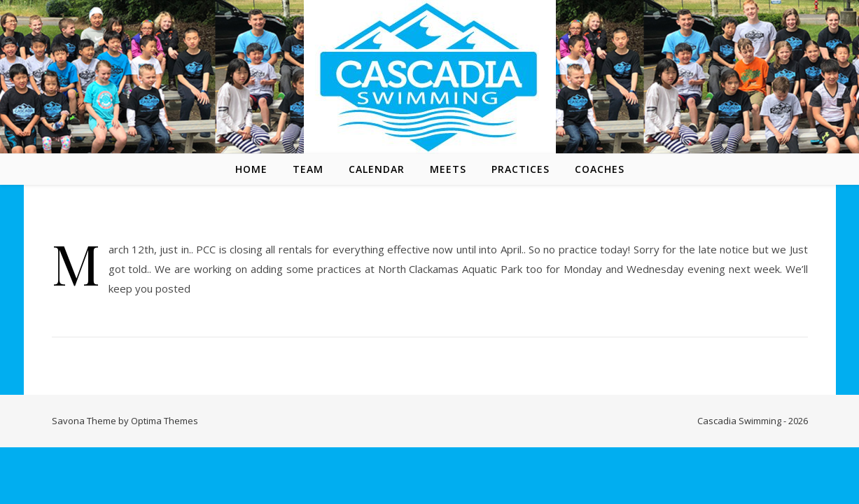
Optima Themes (165, 421)
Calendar (377, 169)
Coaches (600, 169)
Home (251, 169)
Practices (521, 169)
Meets (448, 169)
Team (308, 169)
